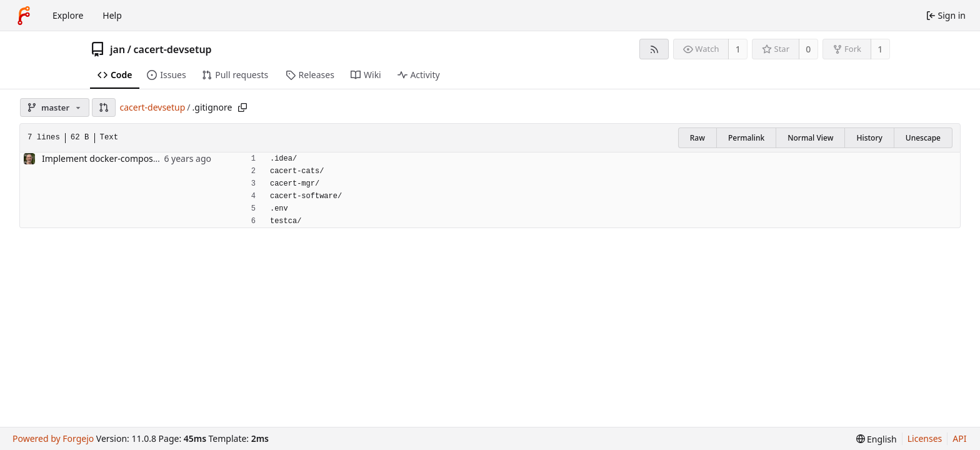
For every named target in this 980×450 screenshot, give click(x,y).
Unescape (923, 138)
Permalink (746, 138)
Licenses (925, 438)
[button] (104, 107)
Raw (697, 138)
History (869, 138)
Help (112, 15)
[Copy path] (242, 107)
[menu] (877, 439)
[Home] (24, 16)
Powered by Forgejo (53, 438)
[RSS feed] (654, 49)
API (959, 438)
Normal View (810, 138)
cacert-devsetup (173, 49)
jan (117, 49)
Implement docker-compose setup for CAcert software (153, 158)
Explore (68, 15)
